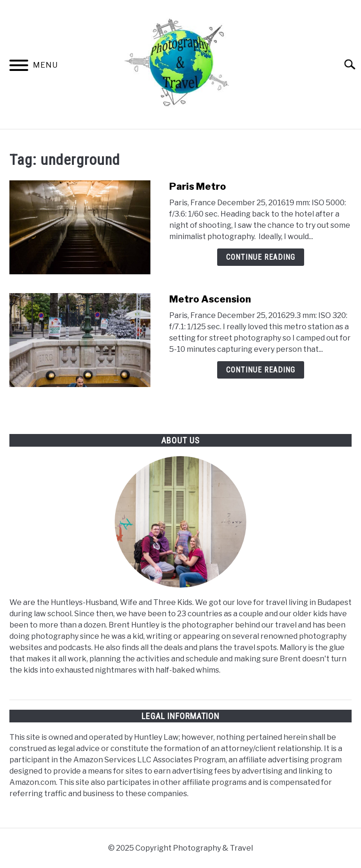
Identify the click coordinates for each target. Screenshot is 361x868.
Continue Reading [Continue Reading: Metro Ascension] (261, 370)
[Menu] (19, 67)
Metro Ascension (210, 299)
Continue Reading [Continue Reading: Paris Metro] (261, 257)
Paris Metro (198, 186)
